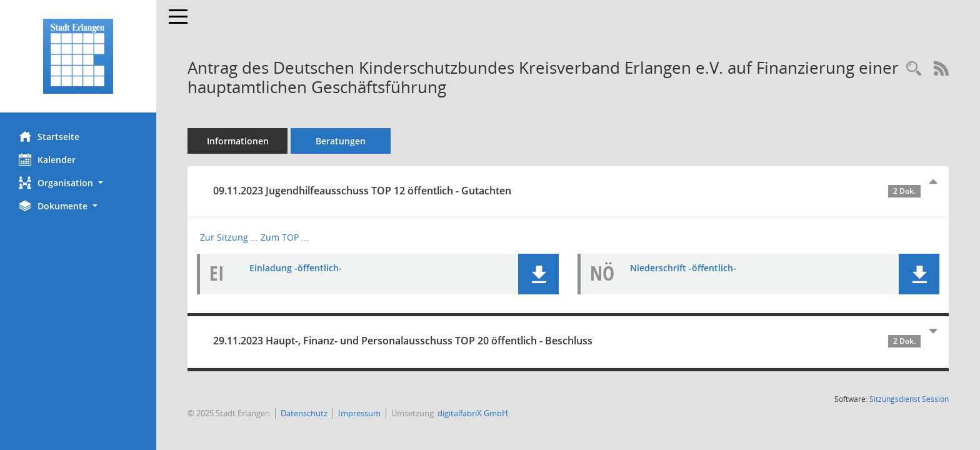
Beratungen (341, 141)
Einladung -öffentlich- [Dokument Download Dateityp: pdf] (296, 268)
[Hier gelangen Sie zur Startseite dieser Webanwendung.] (78, 56)
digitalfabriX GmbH (473, 413)
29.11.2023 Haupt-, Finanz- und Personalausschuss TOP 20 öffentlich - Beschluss (567, 341)
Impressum (359, 413)
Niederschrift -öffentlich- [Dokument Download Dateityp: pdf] (683, 268)
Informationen (238, 141)
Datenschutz (304, 413)
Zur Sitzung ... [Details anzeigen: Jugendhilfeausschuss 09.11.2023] (229, 237)
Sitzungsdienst (909, 399)
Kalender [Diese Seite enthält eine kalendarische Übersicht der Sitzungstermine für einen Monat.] (47, 159)
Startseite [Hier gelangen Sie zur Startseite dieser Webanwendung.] (49, 136)
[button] (78, 183)
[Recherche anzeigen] (914, 69)
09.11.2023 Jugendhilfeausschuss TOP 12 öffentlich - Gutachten (567, 191)
